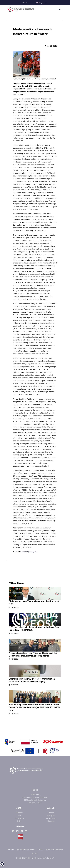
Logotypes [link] (51, 815)
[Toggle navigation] (61, 10)
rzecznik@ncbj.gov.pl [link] (30, 552)
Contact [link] (51, 821)
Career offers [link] (35, 794)
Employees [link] (19, 818)
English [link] (40, 3)
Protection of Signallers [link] (54, 849)
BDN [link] (19, 821)
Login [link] (35, 854)
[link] (2, 864)
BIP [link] (21, 837)
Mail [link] (19, 815)
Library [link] (51, 813)
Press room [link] (51, 818)
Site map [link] (10, 849)
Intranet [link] (19, 813)
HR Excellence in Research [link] (35, 800)
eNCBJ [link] (25, 3)
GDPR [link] (40, 849)
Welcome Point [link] (35, 803)
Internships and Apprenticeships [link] (35, 797)
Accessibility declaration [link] (26, 849)
